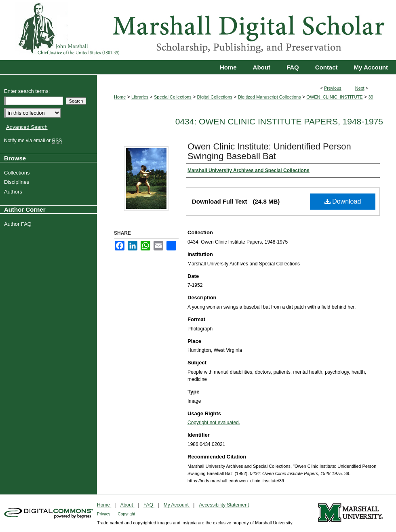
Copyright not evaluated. (214, 423)
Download (343, 201)
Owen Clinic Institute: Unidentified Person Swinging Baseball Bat (269, 151)
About (127, 505)
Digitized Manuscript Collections (270, 97)
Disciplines (18, 182)
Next (360, 88)
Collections (18, 173)
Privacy (104, 514)
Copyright (127, 514)
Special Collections (173, 97)
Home (120, 97)
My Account (177, 505)
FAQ (149, 505)
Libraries (140, 97)
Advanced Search (27, 127)
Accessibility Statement (224, 505)
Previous (333, 88)
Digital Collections (215, 97)
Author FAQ (19, 224)
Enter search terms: (27, 91)
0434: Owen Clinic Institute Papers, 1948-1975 (279, 121)
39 (371, 97)
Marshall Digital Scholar (198, 30)
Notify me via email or (34, 141)
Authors (14, 192)
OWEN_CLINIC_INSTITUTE (334, 97)
